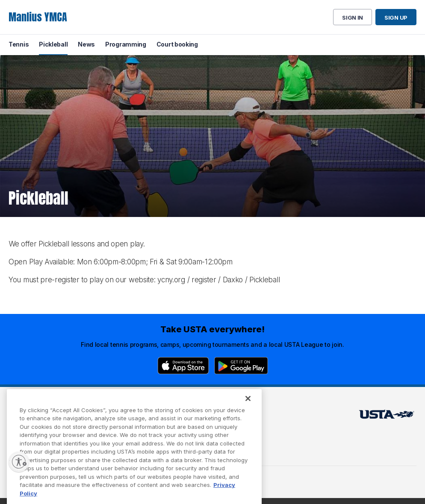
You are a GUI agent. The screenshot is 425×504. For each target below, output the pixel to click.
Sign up (396, 18)
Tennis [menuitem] (19, 44)
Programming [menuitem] (126, 44)
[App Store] (183, 366)
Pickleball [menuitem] (53, 44)
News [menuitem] (86, 44)
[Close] (248, 407)
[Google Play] (241, 366)
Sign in (353, 18)
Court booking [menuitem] (177, 44)
